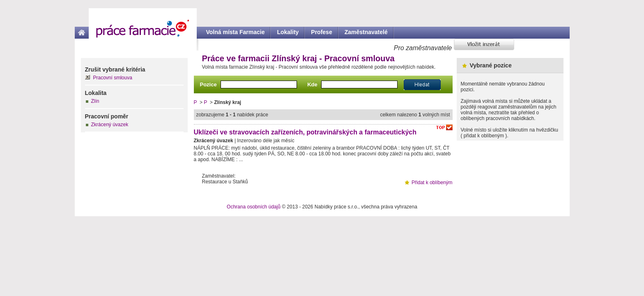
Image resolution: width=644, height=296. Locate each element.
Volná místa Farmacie (236, 32)
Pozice (208, 84)
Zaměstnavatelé (366, 32)
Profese (321, 32)
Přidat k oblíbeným (432, 183)
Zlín (95, 101)
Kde (312, 84)
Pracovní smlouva (113, 78)
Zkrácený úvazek (110, 125)
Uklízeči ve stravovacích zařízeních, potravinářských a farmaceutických (305, 132)
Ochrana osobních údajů (254, 207)
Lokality (288, 32)
